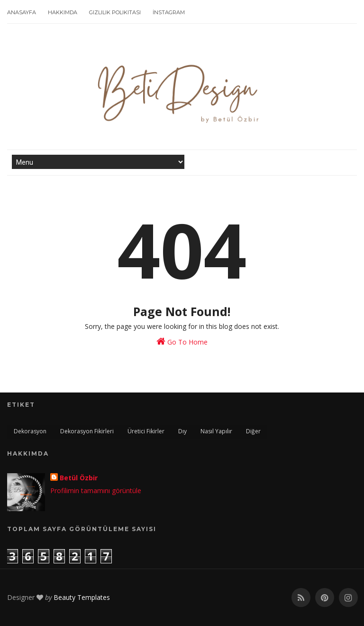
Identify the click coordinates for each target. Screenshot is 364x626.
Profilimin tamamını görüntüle (96, 491)
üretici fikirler (146, 431)
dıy (182, 431)
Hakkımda (63, 12)
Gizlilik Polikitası (115, 12)
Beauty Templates (82, 597)
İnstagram (169, 12)
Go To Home (182, 341)
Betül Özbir (79, 478)
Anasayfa (22, 12)
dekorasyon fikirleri (87, 431)
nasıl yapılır (216, 431)
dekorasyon (30, 431)
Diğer (253, 431)
